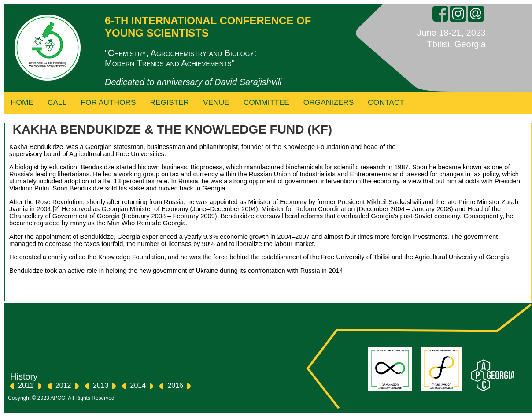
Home (22, 102)
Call (57, 102)
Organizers (329, 102)
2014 (138, 385)
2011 (26, 385)
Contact (386, 102)
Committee (266, 102)
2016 (175, 385)
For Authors (108, 102)
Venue (216, 102)
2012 (63, 385)
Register (170, 102)
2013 (101, 385)
